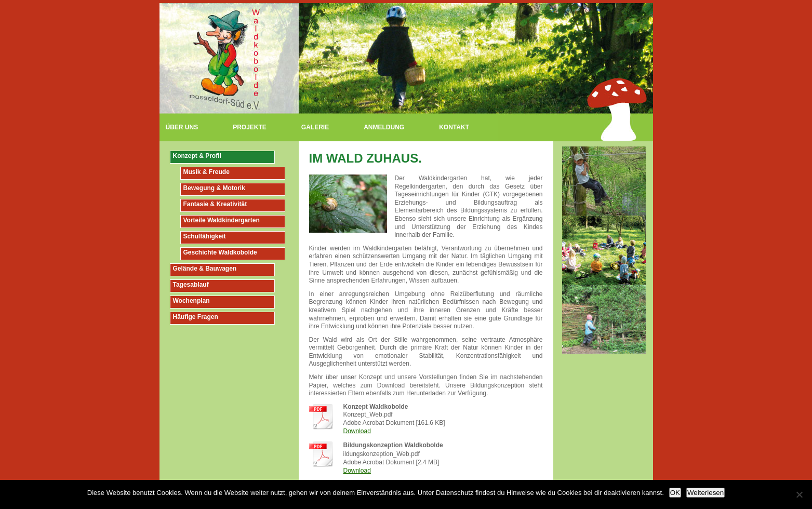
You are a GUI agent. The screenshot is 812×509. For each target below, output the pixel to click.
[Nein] (799, 494)
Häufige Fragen (196, 317)
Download (357, 431)
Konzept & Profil (197, 156)
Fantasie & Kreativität (215, 204)
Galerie (315, 127)
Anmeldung (384, 127)
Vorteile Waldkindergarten (222, 220)
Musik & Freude (207, 172)
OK (675, 493)
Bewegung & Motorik (214, 188)
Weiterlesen (705, 493)
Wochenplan (191, 301)
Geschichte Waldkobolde (220, 252)
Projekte (250, 127)
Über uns (182, 127)
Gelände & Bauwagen (205, 269)
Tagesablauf (191, 285)
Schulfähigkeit (205, 236)
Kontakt (454, 127)
